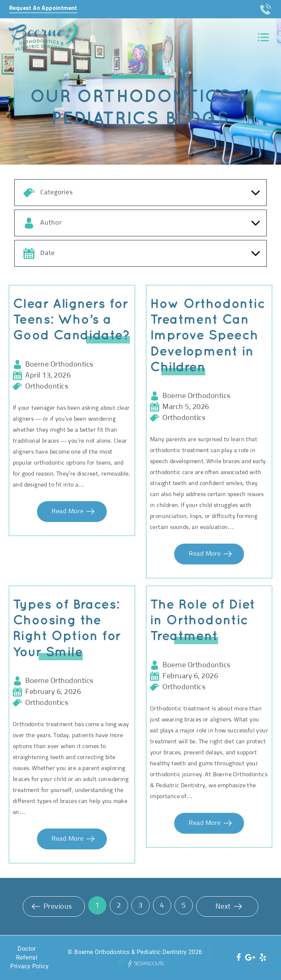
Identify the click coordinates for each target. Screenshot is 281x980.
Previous (52, 906)
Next (229, 906)
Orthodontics (47, 386)
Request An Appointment (43, 8)
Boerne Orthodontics (59, 364)
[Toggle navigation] (263, 38)
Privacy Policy (29, 966)
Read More (68, 511)
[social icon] (239, 958)
